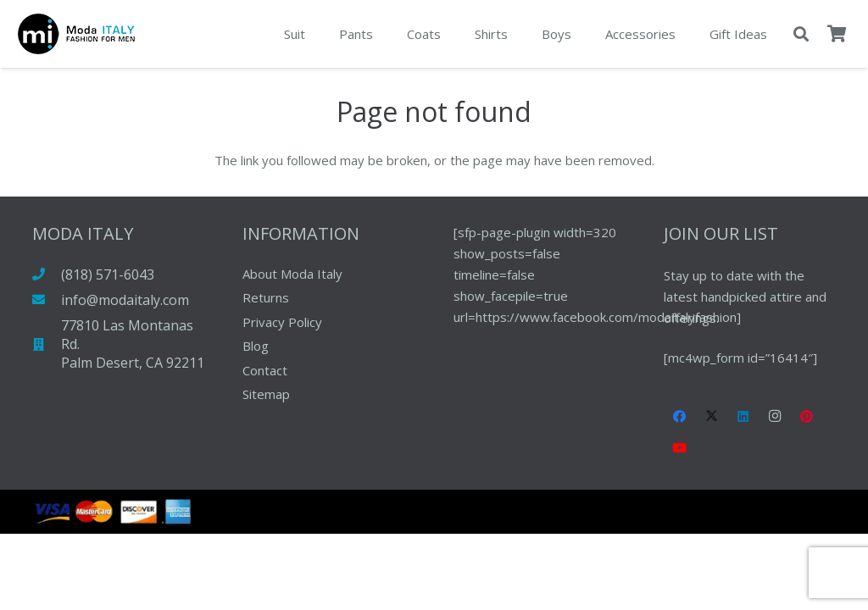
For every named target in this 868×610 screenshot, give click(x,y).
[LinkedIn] (743, 417)
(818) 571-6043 (108, 274)
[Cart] (837, 34)
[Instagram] (776, 417)
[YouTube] (680, 448)
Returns (266, 297)
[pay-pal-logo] (76, 34)
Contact (265, 370)
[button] (801, 34)
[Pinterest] (807, 417)
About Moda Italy (292, 274)
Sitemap (266, 394)
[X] (712, 417)
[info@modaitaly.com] (47, 299)
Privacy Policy (282, 322)
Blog (256, 346)
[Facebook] (680, 417)
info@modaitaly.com (125, 300)
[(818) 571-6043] (47, 274)
